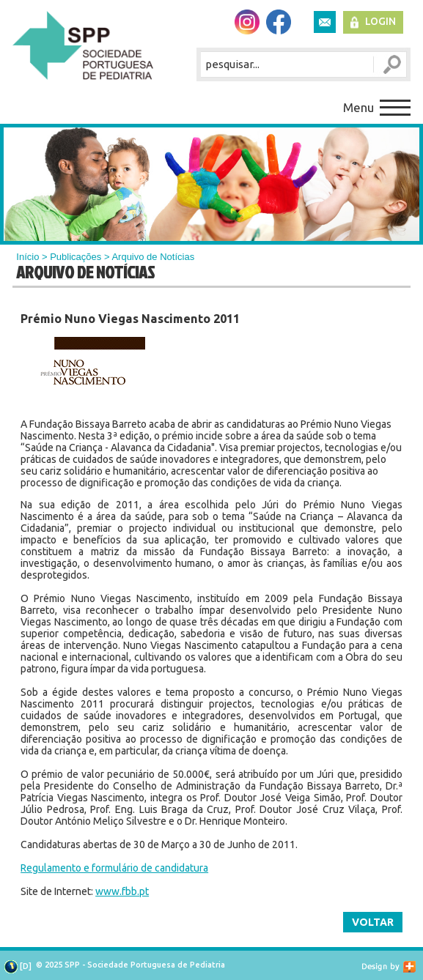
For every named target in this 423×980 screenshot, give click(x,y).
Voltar (373, 922)
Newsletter (325, 22)
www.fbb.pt (122, 891)
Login (380, 21)
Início (27, 257)
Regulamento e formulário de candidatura (114, 868)
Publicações (76, 257)
